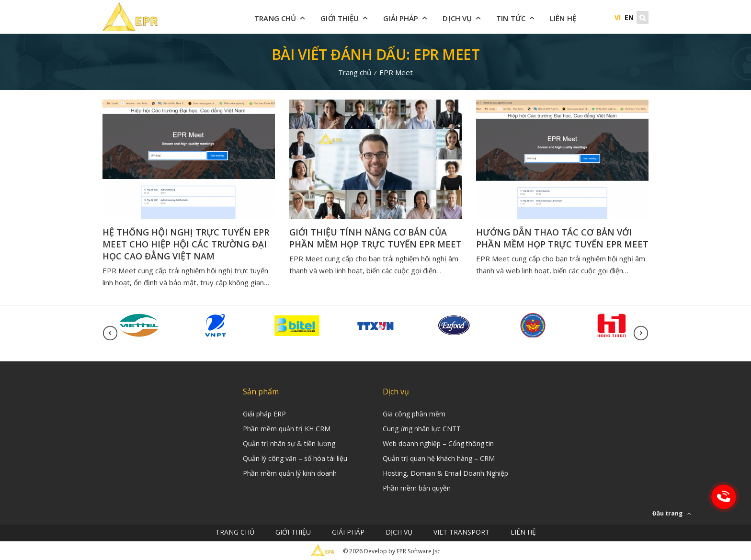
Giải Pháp (406, 18)
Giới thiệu (345, 18)
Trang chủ (280, 18)
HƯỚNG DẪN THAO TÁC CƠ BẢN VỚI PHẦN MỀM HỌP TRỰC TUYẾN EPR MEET (562, 238)
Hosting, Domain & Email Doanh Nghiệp (445, 473)
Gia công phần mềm (414, 414)
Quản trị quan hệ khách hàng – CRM (439, 458)
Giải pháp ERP (264, 414)
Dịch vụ (462, 18)
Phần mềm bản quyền (417, 488)
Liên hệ (563, 18)
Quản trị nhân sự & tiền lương (289, 443)
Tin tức (516, 18)
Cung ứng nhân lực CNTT (422, 429)
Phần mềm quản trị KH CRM (287, 429)
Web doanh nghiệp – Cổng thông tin (438, 443)
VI (618, 17)
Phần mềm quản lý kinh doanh (290, 473)
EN (629, 17)
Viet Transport (461, 532)
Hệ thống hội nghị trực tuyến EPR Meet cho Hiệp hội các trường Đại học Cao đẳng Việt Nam (186, 244)
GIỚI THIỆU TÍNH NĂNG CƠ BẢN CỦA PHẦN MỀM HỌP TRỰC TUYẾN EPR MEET (375, 238)
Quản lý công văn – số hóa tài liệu (295, 458)
